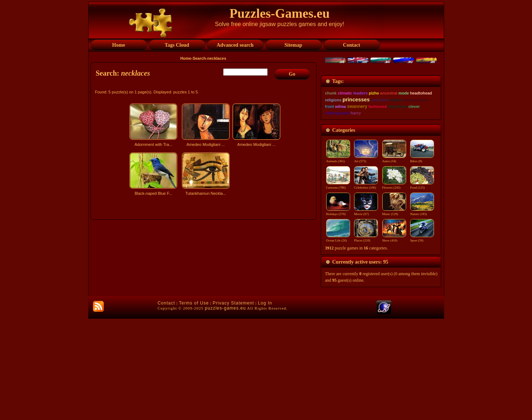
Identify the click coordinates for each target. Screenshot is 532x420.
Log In (265, 404)
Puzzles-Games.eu (280, 13)
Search (199, 58)
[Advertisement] (204, 262)
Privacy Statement (233, 404)
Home (186, 58)
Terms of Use (194, 404)
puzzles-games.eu (225, 409)
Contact (166, 404)
